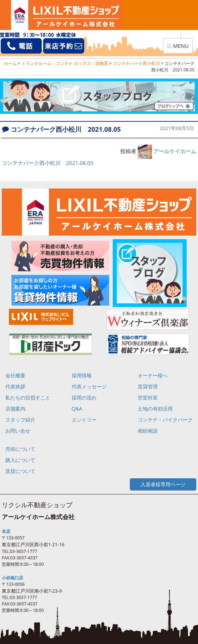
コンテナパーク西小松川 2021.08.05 (48, 163)
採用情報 (82, 375)
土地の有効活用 (155, 409)
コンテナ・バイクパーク (165, 420)
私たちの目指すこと (28, 398)
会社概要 (15, 375)
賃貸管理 (148, 386)
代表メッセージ (89, 386)
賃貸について (20, 471)
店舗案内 (15, 409)
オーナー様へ (153, 375)
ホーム (10, 63)
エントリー (84, 420)
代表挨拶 (15, 386)
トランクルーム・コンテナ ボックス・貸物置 (65, 63)
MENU (180, 47)
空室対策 (148, 398)
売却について (20, 449)
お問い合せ (18, 431)
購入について (20, 460)
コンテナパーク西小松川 (136, 63)
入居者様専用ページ (163, 484)
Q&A (77, 409)
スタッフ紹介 (20, 420)
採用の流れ (84, 398)
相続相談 (148, 431)
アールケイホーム (175, 151)
